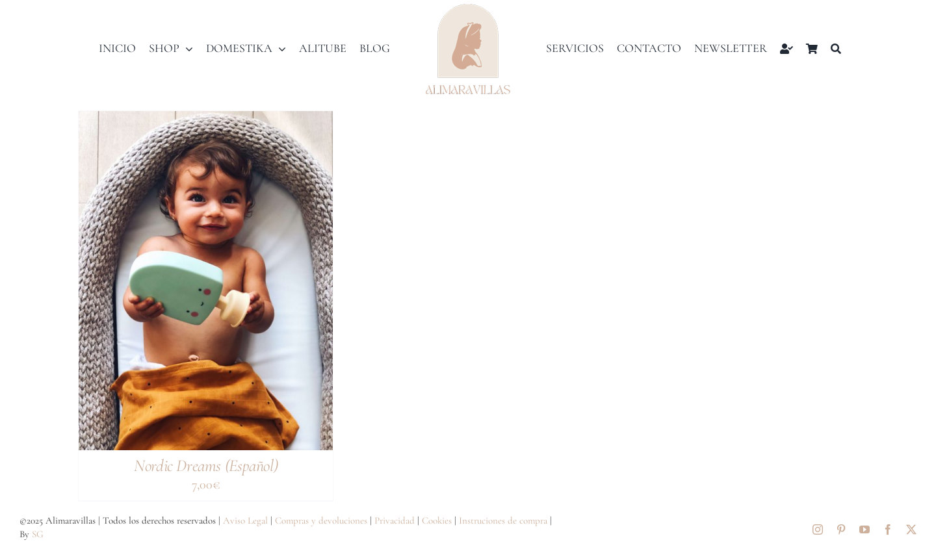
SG (38, 534)
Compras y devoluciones (321, 520)
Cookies (437, 520)
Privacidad (395, 520)
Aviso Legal (245, 520)
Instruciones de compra (503, 520)
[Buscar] (836, 49)
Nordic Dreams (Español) (206, 465)
